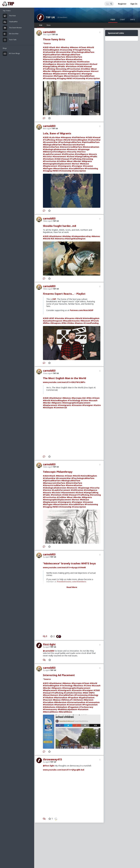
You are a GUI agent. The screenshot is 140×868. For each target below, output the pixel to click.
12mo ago (47, 467)
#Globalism (62, 707)
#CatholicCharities (73, 693)
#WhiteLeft (67, 700)
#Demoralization (74, 59)
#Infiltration (83, 62)
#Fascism (48, 700)
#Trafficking (49, 69)
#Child (80, 66)
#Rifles (46, 323)
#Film (64, 323)
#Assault (93, 400)
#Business (78, 686)
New (49, 25)
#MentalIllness (50, 712)
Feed (113, 19)
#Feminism (48, 705)
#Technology (74, 400)
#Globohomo (49, 707)
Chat (122, 19)
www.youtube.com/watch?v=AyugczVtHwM (64, 567)
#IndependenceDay (81, 236)
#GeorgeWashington (75, 239)
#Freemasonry (50, 709)
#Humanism (60, 705)
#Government (82, 64)
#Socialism (48, 702)
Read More (72, 587)
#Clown (83, 47)
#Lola (52, 137)
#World (90, 47)
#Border (47, 71)
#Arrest (95, 71)
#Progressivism (90, 705)
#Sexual (88, 66)
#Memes (74, 47)
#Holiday (67, 236)
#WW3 (69, 78)
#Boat (94, 69)
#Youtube (59, 318)
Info (132, 19)
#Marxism (88, 700)
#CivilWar (86, 69)
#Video (71, 323)
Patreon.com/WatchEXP (82, 310)
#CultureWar (49, 52)
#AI (84, 398)
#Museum (85, 321)
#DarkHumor (56, 236)
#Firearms (70, 318)
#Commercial (60, 408)
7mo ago (47, 35)
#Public (62, 66)
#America (60, 239)
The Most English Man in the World (64, 378)
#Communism (93, 702)
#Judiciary (72, 62)
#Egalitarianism (87, 698)
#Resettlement (71, 76)
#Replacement (60, 74)
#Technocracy (86, 707)
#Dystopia (77, 398)
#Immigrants (74, 74)
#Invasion (48, 76)
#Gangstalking (50, 66)
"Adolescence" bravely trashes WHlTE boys (69, 563)
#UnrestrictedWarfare (54, 59)
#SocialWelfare (87, 76)
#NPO (92, 693)
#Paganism (73, 707)
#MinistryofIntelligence (55, 152)
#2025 (46, 47)
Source (47, 43)
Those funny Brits (54, 39)
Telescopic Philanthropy (58, 472)
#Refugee (58, 76)
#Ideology (93, 695)
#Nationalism (61, 698)
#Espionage (84, 149)
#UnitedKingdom (51, 50)
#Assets (61, 64)
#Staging (61, 78)
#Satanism (83, 709)
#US (52, 239)
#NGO (86, 693)
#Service (81, 152)
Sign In (134, 4)
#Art (58, 47)
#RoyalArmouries (71, 321)
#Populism (73, 698)
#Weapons (66, 137)
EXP (54, 299)
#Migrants (57, 71)
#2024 (46, 476)
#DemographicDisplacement (76, 71)
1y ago (46, 557)
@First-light (49, 766)
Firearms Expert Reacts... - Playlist (64, 294)
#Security (72, 152)
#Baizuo (57, 700)
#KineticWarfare (74, 57)
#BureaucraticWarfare (54, 57)
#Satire (97, 405)
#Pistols (95, 321)
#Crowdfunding (91, 323)
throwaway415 (52, 759)
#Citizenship (79, 78)
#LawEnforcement (52, 154)
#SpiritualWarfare (52, 55)
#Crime (84, 400)
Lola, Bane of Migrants (57, 133)
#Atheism (78, 700)
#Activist (70, 64)
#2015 (46, 683)
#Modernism (60, 702)
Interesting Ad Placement (59, 675)
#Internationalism (76, 702)
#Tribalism (48, 698)
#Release (48, 74)
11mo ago (47, 373)
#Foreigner (87, 74)
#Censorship (66, 50)
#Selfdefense (79, 137)
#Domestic (72, 149)
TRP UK (50, 17)
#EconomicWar (63, 52)
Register (122, 4)
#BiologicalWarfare (71, 55)
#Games (79, 323)
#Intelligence (50, 64)
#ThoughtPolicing (82, 50)
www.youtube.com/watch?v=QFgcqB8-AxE (64, 770)
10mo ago (47, 221)
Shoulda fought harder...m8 (59, 226)
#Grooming (61, 69)
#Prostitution (74, 69)
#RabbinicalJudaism (67, 709)
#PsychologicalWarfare (83, 52)
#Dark (52, 47)
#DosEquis (48, 408)
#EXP (52, 318)
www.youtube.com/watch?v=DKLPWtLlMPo (64, 382)
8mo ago (47, 129)
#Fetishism (71, 66)
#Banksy (65, 47)
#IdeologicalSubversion (55, 62)
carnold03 (49, 32)
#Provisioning (50, 78)
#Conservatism (74, 705)
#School (93, 64)
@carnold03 (49, 651)
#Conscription (93, 78)
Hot (41, 25)
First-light (49, 644)
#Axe (58, 137)
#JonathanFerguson (53, 321)
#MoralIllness (65, 712)
